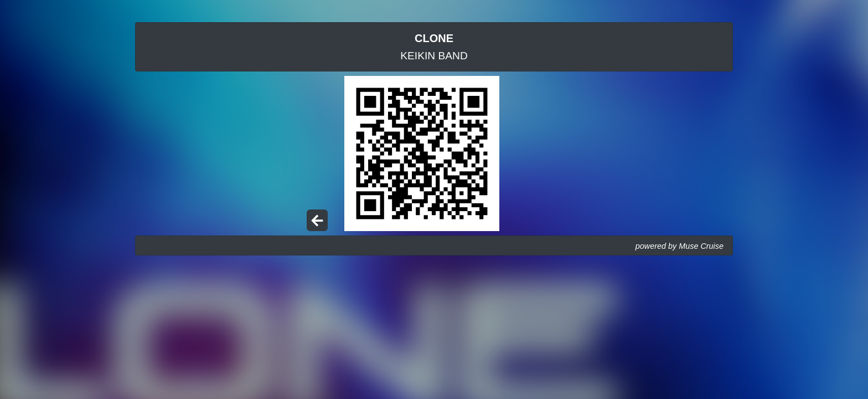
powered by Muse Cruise (680, 246)
